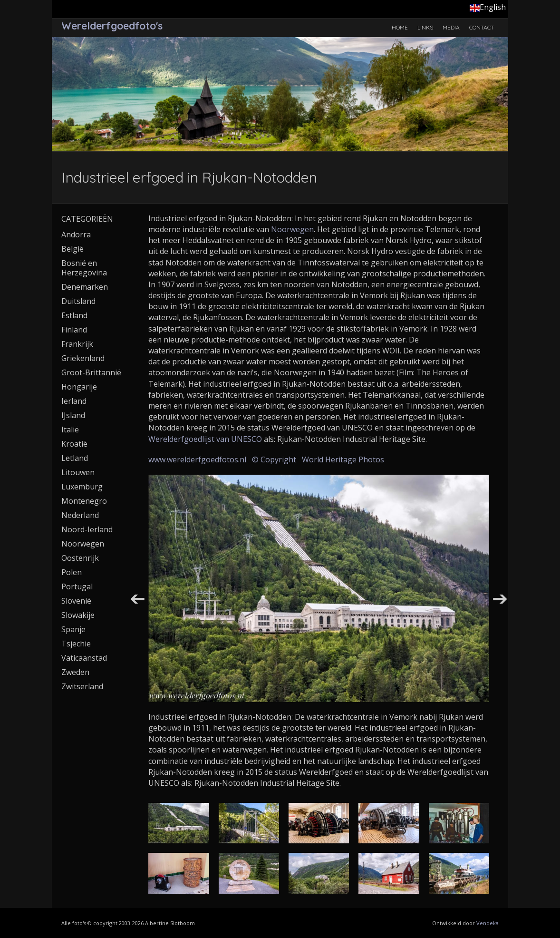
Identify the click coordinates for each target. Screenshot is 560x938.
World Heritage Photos (343, 459)
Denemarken (85, 287)
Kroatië (74, 444)
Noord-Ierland (87, 529)
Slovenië (76, 601)
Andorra (76, 234)
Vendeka (488, 923)
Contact (482, 27)
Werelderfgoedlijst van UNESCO (205, 439)
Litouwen (78, 472)
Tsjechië (76, 644)
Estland (74, 315)
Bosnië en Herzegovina (84, 268)
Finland (74, 330)
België (72, 249)
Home (400, 27)
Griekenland (83, 358)
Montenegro (84, 501)
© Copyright (274, 459)
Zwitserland (82, 686)
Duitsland (78, 301)
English (488, 7)
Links (425, 27)
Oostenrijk (80, 558)
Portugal (77, 586)
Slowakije (78, 615)
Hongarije (79, 387)
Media (451, 27)
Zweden (75, 672)
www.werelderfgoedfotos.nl (197, 459)
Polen (72, 572)
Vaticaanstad (84, 658)
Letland (75, 458)
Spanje (73, 629)
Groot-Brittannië (91, 372)
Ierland (74, 401)
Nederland (80, 515)
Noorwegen (292, 229)
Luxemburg (82, 487)
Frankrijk (77, 344)
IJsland (73, 415)
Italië (70, 430)
